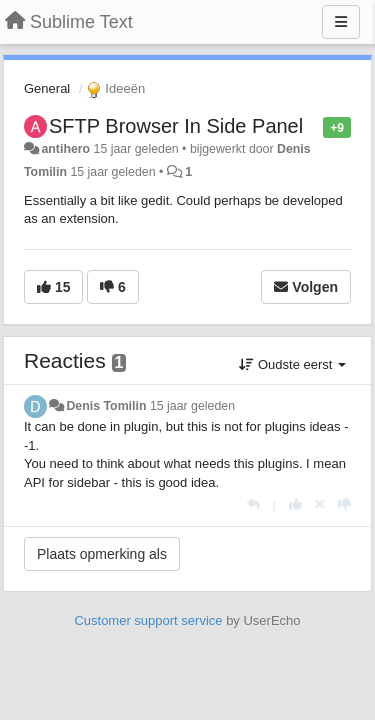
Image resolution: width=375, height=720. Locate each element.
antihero (65, 149)
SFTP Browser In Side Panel (176, 126)
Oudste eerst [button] (292, 364)
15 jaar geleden (192, 406)
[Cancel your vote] (320, 504)
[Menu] (341, 22)
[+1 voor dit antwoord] (295, 504)
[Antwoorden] (253, 504)
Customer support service (148, 620)
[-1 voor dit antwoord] (344, 504)
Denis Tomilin (106, 406)
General (47, 88)
